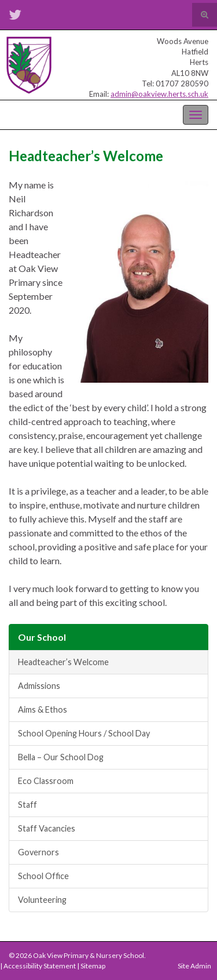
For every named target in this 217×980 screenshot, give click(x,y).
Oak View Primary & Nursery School (67, 114)
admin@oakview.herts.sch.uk (159, 94)
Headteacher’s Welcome (63, 662)
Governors (38, 852)
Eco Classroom (46, 781)
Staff (27, 805)
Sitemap (93, 966)
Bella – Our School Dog (61, 757)
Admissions (39, 686)
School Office (43, 876)
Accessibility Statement (40, 966)
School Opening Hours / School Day (84, 733)
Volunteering (42, 900)
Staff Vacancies (47, 828)
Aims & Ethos (43, 709)
